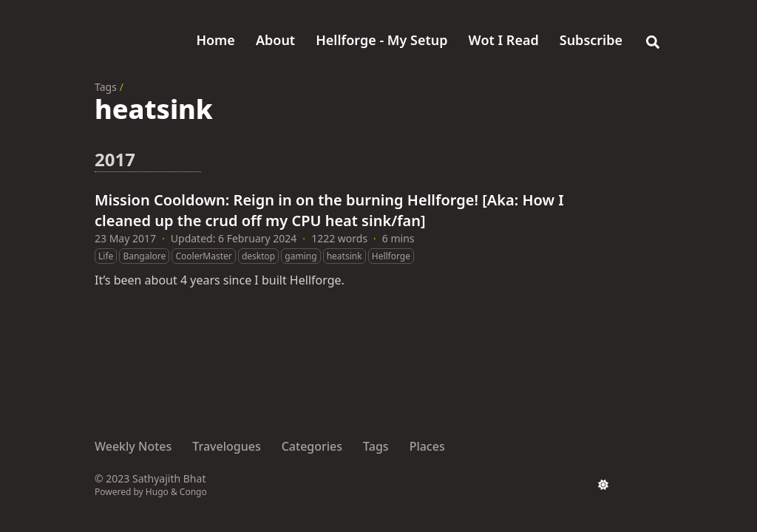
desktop (258, 256)
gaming (301, 256)
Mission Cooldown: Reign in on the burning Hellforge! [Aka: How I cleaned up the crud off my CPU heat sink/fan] (329, 210)
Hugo (157, 492)
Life (106, 256)
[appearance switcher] (603, 485)
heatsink (344, 256)
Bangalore (144, 256)
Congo (193, 492)
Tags (106, 87)
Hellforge (391, 256)
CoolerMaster (203, 256)
